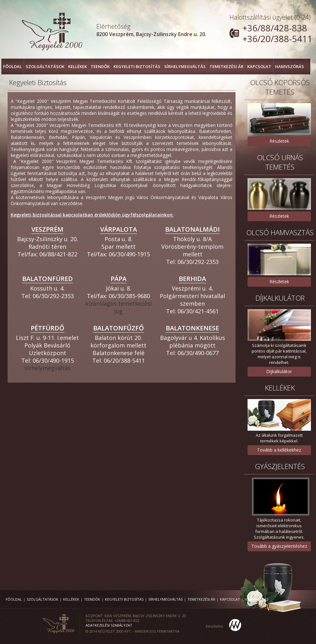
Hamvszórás (290, 66)
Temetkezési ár (226, 66)
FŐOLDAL (13, 66)
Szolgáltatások (45, 66)
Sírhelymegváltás (185, 66)
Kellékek (77, 66)
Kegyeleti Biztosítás (137, 66)
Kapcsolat (259, 66)
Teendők (100, 66)
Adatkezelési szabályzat (109, 625)
